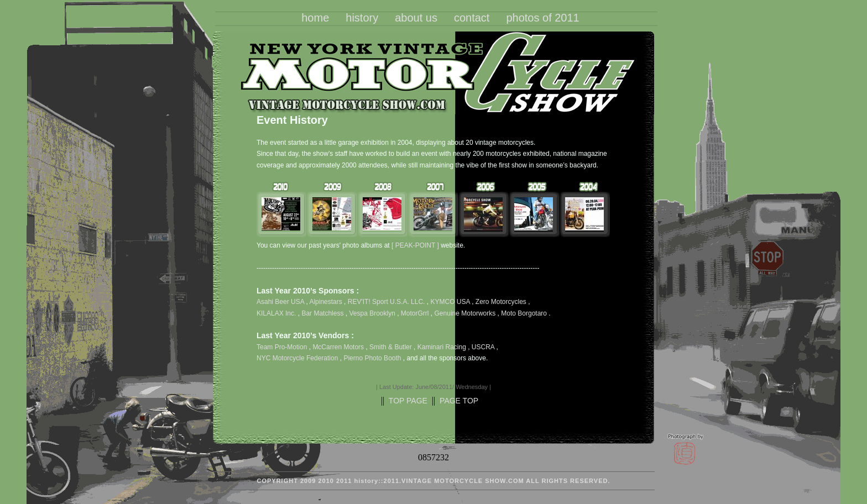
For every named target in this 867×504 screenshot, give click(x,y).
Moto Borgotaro (524, 313)
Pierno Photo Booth (373, 358)
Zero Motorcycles (501, 302)
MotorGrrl (415, 313)
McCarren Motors (339, 347)
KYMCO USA (450, 302)
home (315, 18)
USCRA (484, 347)
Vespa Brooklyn (372, 313)
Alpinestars (325, 302)
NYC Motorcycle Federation (298, 358)
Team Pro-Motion (283, 347)
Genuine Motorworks (465, 313)
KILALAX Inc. (276, 313)
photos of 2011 (542, 18)
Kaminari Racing (443, 347)
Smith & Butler (391, 347)
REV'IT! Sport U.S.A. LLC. (387, 302)
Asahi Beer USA (280, 302)
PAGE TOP (459, 401)
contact (472, 18)
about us (416, 18)
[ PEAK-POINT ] (415, 245)
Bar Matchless (322, 313)
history (362, 18)
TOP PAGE (408, 401)
